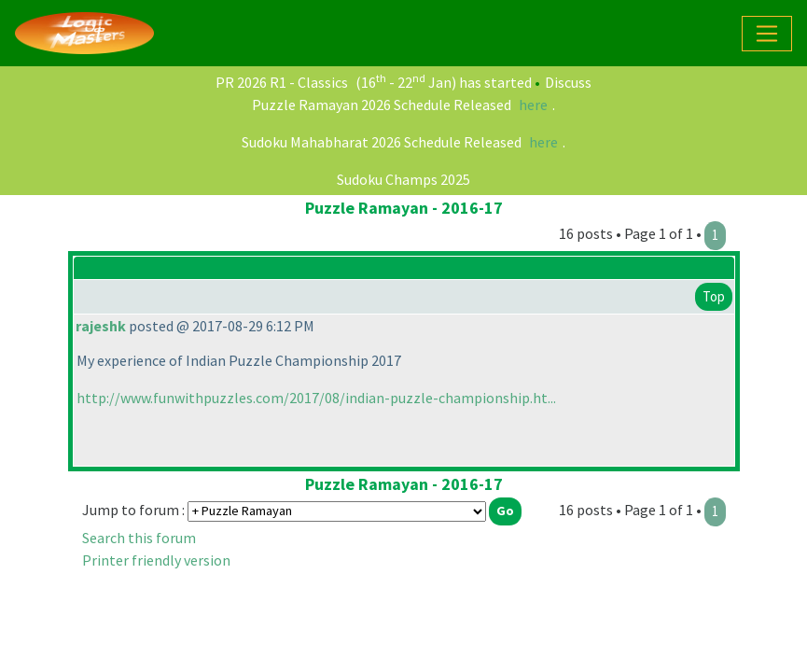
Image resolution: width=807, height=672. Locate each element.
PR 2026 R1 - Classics (282, 82)
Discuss (568, 82)
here (533, 105)
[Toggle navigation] (767, 34)
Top (714, 296)
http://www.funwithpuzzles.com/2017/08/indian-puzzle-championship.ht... (316, 398)
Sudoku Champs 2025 (403, 179)
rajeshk (101, 326)
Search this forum (139, 538)
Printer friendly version (156, 560)
